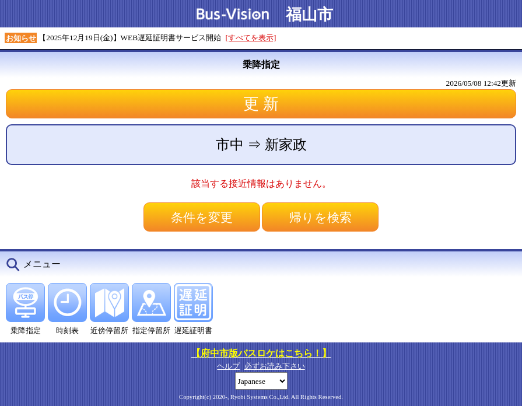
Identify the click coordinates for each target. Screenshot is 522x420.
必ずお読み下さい (275, 366)
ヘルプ (228, 366)
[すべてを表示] (251, 38)
